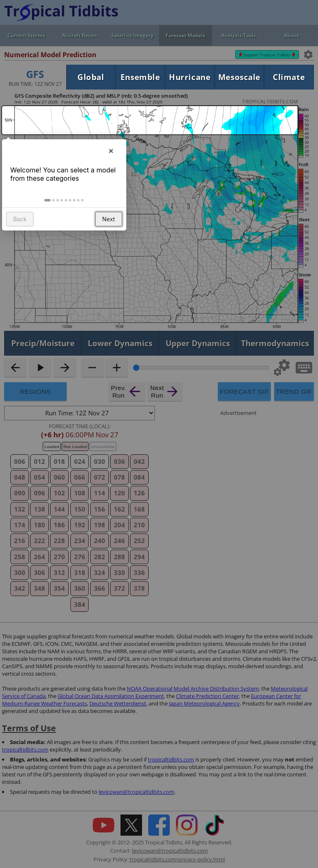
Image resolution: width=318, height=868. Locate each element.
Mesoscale (239, 77)
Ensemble (140, 77)
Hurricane (190, 77)
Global (91, 77)
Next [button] (109, 221)
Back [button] (20, 221)
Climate (289, 77)
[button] (48, 202)
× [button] (111, 153)
